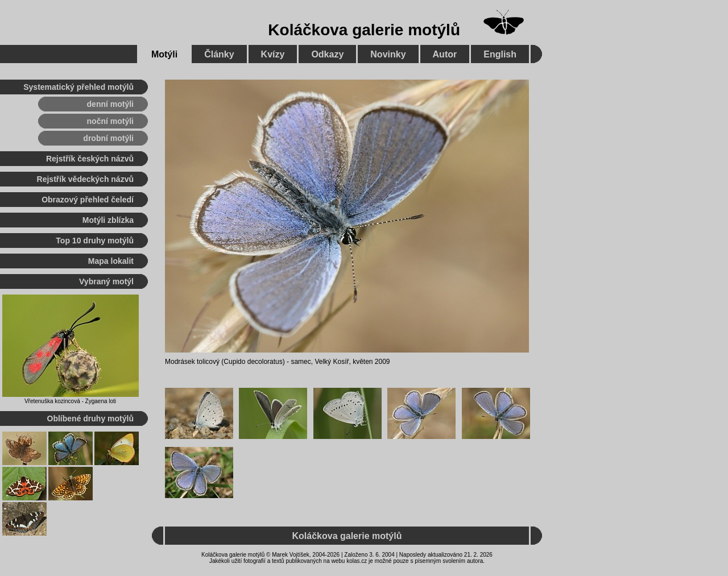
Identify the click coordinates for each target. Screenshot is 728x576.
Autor (445, 54)
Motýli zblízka (108, 220)
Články (219, 54)
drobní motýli (108, 138)
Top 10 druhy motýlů (95, 241)
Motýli (164, 54)
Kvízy (273, 54)
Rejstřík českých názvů (90, 159)
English (500, 54)
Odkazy (327, 54)
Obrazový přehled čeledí (88, 200)
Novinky (388, 54)
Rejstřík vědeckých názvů (85, 179)
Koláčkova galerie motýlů (364, 30)
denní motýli (110, 104)
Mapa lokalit (111, 261)
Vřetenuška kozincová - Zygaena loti (70, 401)
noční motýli (110, 121)
